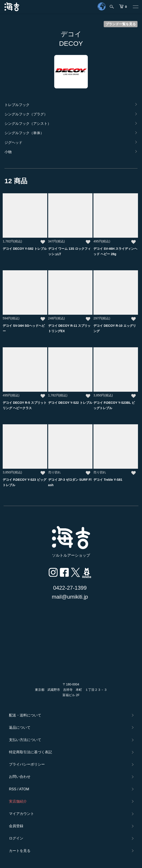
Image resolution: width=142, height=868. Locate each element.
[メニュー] (135, 7)
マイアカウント (22, 814)
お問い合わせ (20, 777)
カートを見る (20, 851)
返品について (20, 727)
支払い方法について (25, 740)
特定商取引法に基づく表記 (30, 752)
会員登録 (16, 826)
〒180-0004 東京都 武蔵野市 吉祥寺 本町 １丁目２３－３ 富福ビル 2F (71, 690)
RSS (13, 789)
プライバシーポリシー (27, 764)
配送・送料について (25, 715)
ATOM (24, 789)
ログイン (16, 838)
